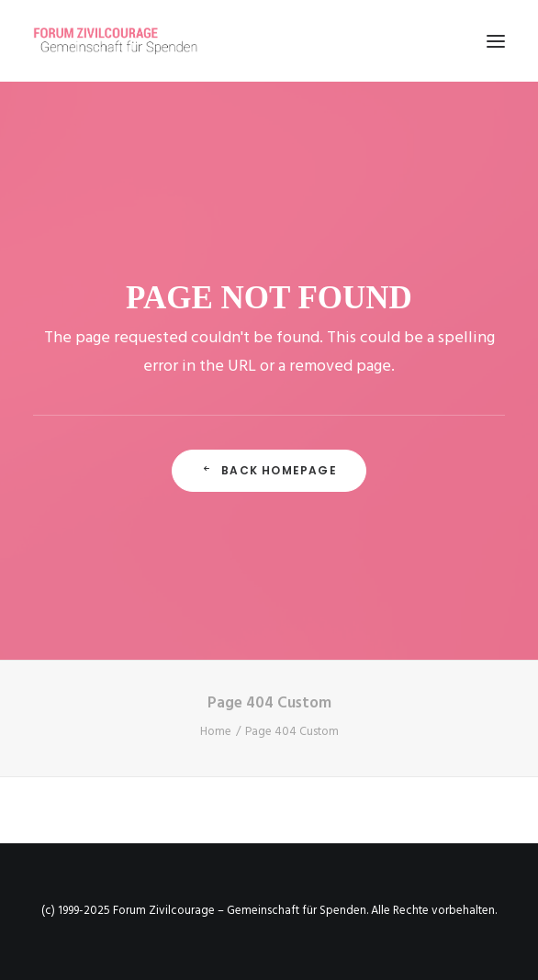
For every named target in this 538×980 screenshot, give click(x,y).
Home (216, 732)
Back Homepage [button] (269, 470)
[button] (496, 41)
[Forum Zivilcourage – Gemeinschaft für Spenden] (126, 41)
